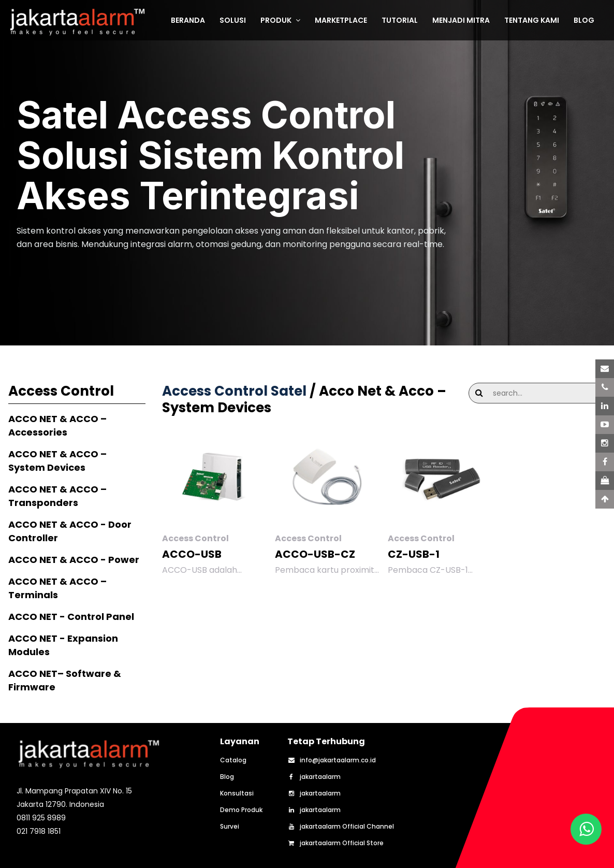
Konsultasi (237, 793)
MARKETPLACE (341, 20)
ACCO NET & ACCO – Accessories (57, 425)
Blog (227, 777)
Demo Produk (241, 810)
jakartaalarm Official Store (335, 843)
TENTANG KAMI (532, 20)
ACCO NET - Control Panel (71, 617)
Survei (230, 827)
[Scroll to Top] (605, 499)
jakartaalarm (314, 777)
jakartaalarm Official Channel (341, 827)
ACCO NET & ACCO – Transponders (57, 496)
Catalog (233, 760)
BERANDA (188, 20)
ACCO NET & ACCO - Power (74, 560)
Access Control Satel (234, 391)
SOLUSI (233, 20)
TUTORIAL (400, 20)
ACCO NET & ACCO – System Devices (57, 461)
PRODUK (280, 20)
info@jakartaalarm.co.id (332, 760)
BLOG (584, 20)
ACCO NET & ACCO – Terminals (57, 588)
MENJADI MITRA (461, 20)
